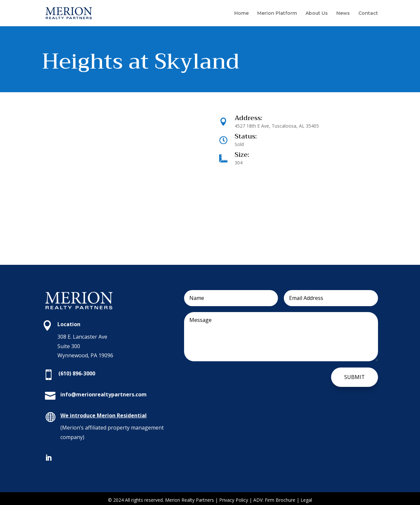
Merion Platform (277, 13)
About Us (317, 13)
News (343, 13)
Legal (306, 500)
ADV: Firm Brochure (274, 500)
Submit (355, 377)
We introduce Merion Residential (104, 415)
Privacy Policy (234, 500)
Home (241, 13)
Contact (368, 13)
